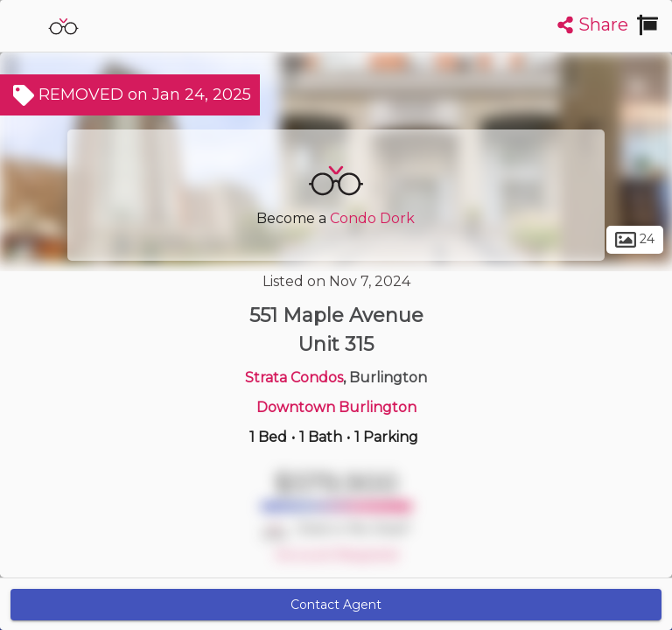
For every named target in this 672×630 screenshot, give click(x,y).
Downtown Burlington (336, 407)
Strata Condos (294, 378)
